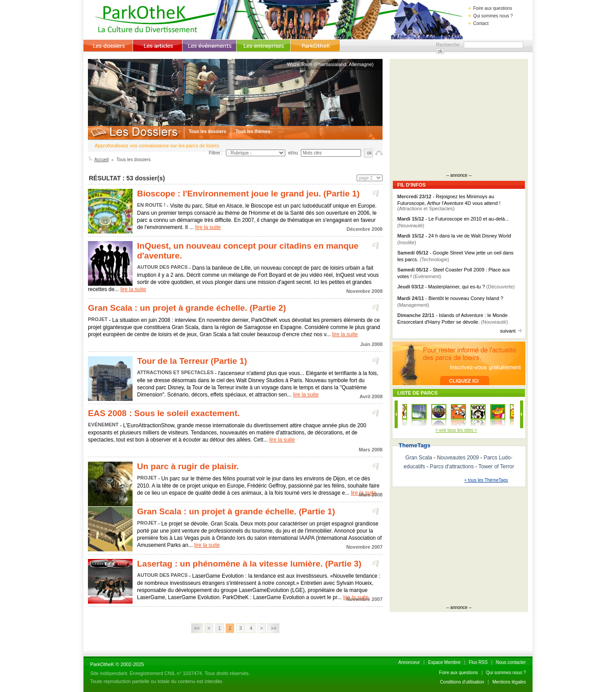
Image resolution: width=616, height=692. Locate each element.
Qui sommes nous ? (490, 16)
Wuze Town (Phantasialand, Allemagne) (330, 64)
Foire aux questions (490, 8)
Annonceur (409, 662)
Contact (478, 23)
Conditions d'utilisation (462, 682)
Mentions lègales (509, 682)
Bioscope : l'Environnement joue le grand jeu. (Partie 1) (248, 194)
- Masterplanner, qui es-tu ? (456, 287)
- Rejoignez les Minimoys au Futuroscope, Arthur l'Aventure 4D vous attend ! (449, 202)
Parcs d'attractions (452, 467)
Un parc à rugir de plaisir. (188, 466)
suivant (511, 331)
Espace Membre (444, 662)
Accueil (101, 160)
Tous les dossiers (208, 131)
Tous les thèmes (253, 131)
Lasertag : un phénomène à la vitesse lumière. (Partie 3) (249, 564)
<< (197, 628)
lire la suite (208, 227)
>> (273, 628)
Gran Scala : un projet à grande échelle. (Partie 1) (236, 511)
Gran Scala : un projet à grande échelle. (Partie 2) (187, 308)
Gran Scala (419, 458)
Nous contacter (511, 662)
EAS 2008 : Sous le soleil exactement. (164, 413)
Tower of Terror (496, 467)
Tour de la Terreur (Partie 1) (192, 361)
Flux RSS (478, 662)
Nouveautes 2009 (458, 458)
